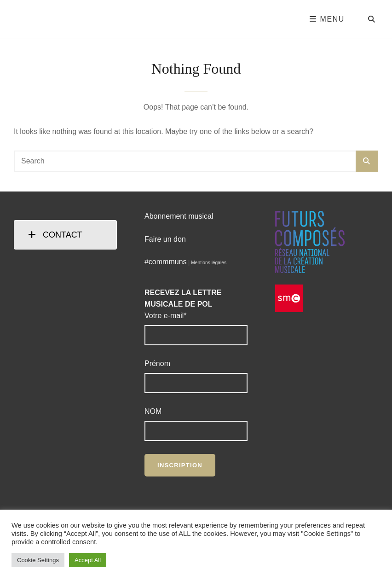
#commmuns (166, 262)
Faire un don (165, 239)
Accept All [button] (88, 560)
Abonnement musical (179, 216)
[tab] (65, 235)
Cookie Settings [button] (38, 560)
